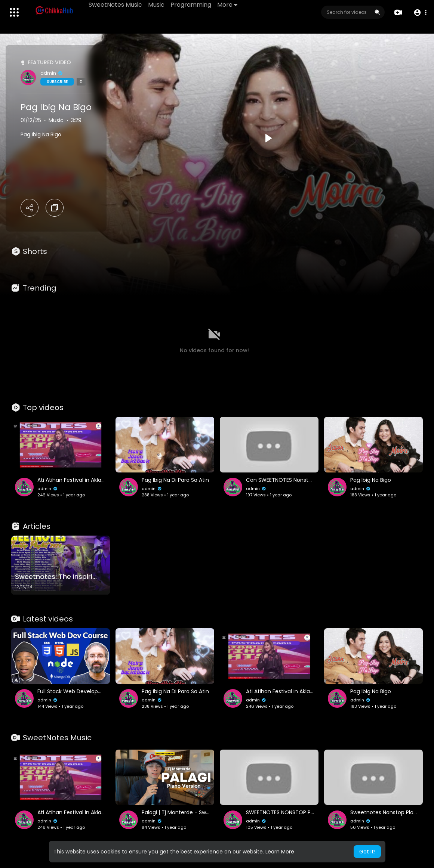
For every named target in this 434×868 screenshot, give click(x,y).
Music (156, 5)
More (227, 5)
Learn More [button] (280, 852)
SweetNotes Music (115, 5)
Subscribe (57, 82)
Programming (191, 5)
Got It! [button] (367, 852)
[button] (420, 13)
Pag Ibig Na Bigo (56, 107)
